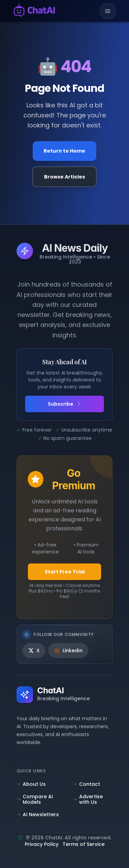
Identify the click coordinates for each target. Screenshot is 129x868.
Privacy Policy (42, 845)
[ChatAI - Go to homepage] (34, 11)
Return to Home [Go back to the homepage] (64, 151)
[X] (34, 650)
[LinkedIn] (68, 650)
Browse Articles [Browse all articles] (64, 177)
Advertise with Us (88, 799)
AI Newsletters (38, 814)
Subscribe (65, 404)
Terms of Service (84, 845)
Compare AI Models (35, 799)
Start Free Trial (65, 572)
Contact (87, 784)
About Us (31, 784)
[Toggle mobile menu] (108, 11)
